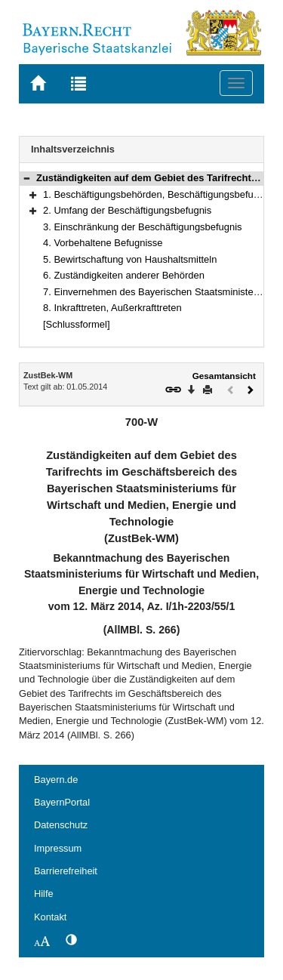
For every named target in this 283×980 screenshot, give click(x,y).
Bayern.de (56, 780)
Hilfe (44, 894)
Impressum (58, 848)
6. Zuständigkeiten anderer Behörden (124, 275)
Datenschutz (61, 825)
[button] (26, 178)
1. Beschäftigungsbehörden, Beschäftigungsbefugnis (157, 194)
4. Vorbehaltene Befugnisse (103, 243)
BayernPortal (62, 802)
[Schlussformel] (77, 324)
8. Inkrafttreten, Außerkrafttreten (112, 308)
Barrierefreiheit (66, 871)
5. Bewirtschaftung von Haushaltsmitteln (130, 259)
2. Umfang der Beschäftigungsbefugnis (127, 210)
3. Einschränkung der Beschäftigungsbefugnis (143, 227)
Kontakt (50, 917)
